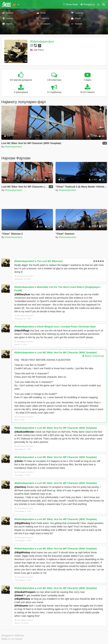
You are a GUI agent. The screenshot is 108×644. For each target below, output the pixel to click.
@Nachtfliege (22, 331)
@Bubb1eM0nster (24, 432)
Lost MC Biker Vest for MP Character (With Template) (67, 353)
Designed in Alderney (13, 635)
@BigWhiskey (22, 523)
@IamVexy (20, 487)
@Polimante (21, 606)
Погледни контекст (24, 276)
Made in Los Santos (12, 639)
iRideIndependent (42, 42)
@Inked (19, 595)
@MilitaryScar (22, 294)
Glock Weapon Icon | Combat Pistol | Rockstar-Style (66, 327)
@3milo (19, 461)
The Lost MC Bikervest (50, 261)
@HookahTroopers (25, 592)
